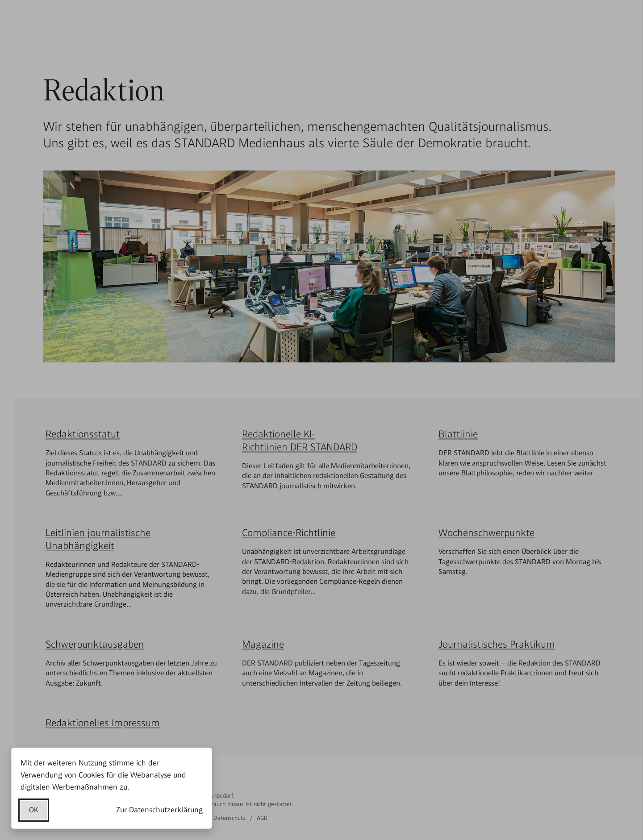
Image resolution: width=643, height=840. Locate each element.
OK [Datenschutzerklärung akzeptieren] (34, 810)
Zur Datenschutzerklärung (159, 810)
